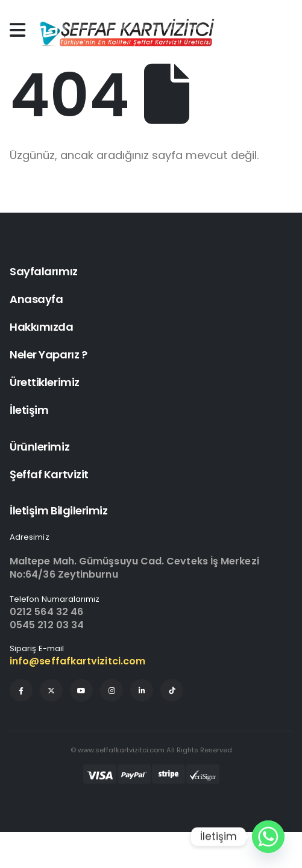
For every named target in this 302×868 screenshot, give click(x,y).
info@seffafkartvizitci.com (77, 661)
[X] (51, 690)
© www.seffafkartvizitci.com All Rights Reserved (151, 750)
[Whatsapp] (268, 837)
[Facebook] (21, 690)
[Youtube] (81, 690)
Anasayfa (36, 299)
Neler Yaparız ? (48, 354)
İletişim (29, 410)
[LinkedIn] (142, 690)
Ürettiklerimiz (45, 382)
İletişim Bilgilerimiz (59, 510)
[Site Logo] (126, 33)
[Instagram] (112, 690)
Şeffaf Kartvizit (49, 474)
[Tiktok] (172, 690)
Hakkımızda (42, 327)
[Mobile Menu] (20, 30)
